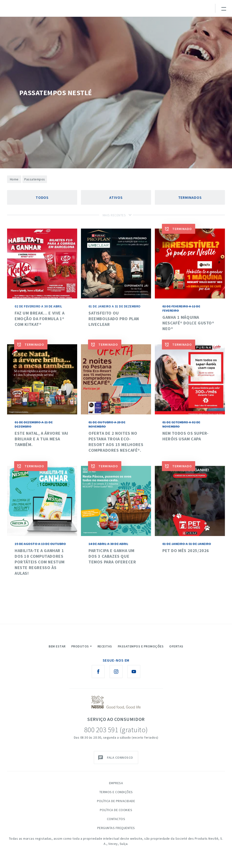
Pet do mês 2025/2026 (186, 551)
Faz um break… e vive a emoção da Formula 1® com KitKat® (40, 319)
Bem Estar (57, 646)
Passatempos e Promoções (141, 646)
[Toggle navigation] (224, 8)
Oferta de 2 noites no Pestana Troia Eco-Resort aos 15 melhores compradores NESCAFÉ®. (116, 442)
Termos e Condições (116, 792)
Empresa (116, 783)
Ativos (116, 197)
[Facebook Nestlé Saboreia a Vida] (98, 672)
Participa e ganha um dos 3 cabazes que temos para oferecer (112, 556)
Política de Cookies (116, 810)
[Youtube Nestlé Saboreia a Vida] (134, 672)
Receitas (105, 646)
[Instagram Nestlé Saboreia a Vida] (116, 672)
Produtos (80, 646)
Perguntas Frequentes (116, 828)
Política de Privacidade (116, 801)
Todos (42, 197)
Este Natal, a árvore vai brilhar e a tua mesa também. (41, 439)
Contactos (116, 819)
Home (14, 179)
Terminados (190, 197)
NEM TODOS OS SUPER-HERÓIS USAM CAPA (185, 436)
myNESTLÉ (183, 10)
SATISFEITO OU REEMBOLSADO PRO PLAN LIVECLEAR (114, 319)
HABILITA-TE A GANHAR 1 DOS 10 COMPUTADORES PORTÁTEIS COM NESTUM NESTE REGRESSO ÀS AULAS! (40, 562)
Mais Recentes (114, 215)
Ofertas (176, 646)
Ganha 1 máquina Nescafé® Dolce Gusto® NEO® (188, 323)
